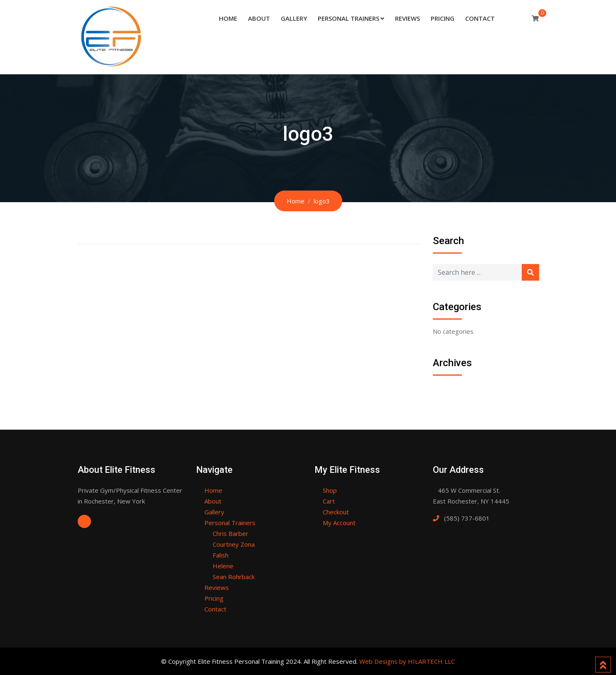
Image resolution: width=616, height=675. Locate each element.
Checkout (336, 512)
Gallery (294, 18)
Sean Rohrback (234, 577)
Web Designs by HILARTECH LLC (407, 661)
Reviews (407, 18)
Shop (330, 490)
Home (228, 18)
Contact (480, 18)
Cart (329, 501)
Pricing (443, 18)
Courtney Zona (234, 544)
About (259, 18)
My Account (339, 523)
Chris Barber (231, 533)
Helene (223, 566)
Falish (221, 555)
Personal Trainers (348, 18)
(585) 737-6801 (467, 518)
